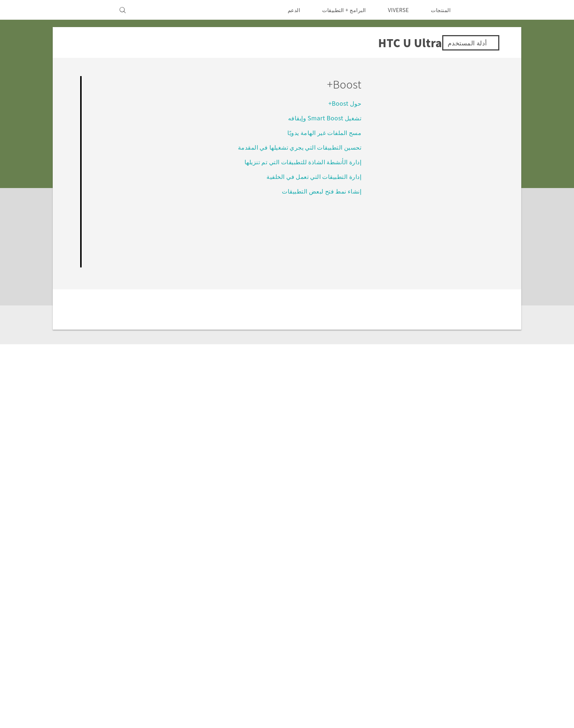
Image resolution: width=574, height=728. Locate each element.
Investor (162, 610)
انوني (90, 691)
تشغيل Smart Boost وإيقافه (323, 118)
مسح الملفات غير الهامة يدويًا (324, 132)
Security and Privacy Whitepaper (129, 650)
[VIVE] (94, 10)
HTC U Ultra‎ (461, 530)
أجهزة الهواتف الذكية (314, 610)
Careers (163, 640)
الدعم (289, 10)
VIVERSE (397, 10)
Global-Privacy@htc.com (117, 709)
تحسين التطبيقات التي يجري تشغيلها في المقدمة (299, 147)
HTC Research (249, 610)
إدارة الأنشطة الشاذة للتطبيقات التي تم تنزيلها (302, 162)
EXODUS (326, 620)
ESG (168, 600)
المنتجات (441, 10)
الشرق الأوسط (462, 617)
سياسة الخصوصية (153, 620)
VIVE (331, 630)
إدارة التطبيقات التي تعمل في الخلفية (314, 176)
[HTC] (481, 10)
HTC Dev (257, 600)
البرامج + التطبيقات (340, 10)
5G (335, 600)
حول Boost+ (344, 103)
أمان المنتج (161, 630)
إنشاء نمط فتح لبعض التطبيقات (321, 191)
